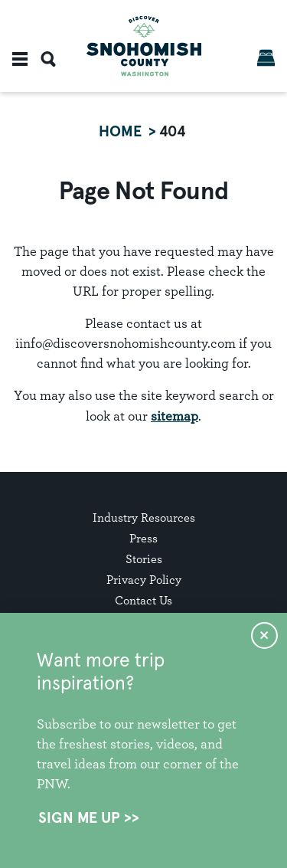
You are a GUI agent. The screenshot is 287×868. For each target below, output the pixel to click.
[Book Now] (266, 58)
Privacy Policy (144, 580)
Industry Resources (144, 518)
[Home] (144, 46)
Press (143, 538)
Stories (144, 559)
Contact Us (143, 600)
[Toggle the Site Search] (48, 59)
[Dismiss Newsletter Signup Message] (264, 635)
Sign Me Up (79, 818)
